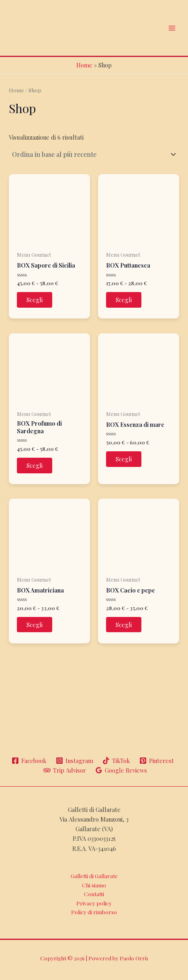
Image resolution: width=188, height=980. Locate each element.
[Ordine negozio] (94, 154)
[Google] (122, 770)
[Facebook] (29, 761)
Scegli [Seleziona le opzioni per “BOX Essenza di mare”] (124, 459)
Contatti (94, 894)
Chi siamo (94, 885)
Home (84, 65)
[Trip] (65, 770)
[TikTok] (116, 761)
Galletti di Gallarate (94, 876)
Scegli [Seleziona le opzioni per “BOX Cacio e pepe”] (124, 625)
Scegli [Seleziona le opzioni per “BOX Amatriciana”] (35, 625)
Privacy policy (94, 903)
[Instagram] (75, 761)
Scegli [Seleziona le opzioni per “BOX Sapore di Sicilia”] (35, 300)
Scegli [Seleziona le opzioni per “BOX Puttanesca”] (124, 300)
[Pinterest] (157, 761)
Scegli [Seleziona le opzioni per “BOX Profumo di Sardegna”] (35, 465)
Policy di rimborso (94, 912)
